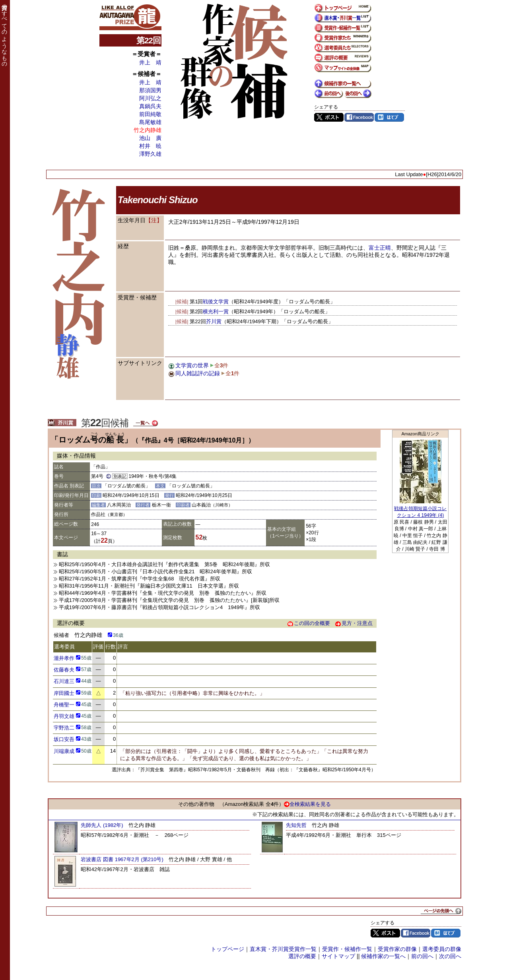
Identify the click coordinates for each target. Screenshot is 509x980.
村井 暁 (150, 146)
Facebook (359, 117)
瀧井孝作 (64, 658)
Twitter (329, 117)
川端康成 (64, 751)
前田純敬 (150, 114)
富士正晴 (380, 248)
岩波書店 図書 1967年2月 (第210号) (122, 859)
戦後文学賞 (216, 302)
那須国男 (150, 90)
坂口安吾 (64, 739)
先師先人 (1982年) (102, 825)
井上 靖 (150, 62)
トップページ (227, 949)
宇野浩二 (64, 728)
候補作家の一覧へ (383, 956)
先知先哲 (296, 825)
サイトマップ (338, 956)
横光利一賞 (216, 311)
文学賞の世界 (192, 365)
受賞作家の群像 (397, 949)
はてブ (389, 117)
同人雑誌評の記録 (198, 373)
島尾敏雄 (150, 122)
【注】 (154, 220)
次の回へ (450, 956)
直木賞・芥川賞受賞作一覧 (283, 949)
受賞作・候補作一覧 (347, 949)
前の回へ (422, 956)
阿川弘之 (150, 98)
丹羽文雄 (64, 716)
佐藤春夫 (64, 670)
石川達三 (64, 681)
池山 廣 (150, 138)
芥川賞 (214, 321)
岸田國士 (64, 693)
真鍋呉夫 (150, 106)
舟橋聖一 (64, 705)
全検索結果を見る (307, 804)
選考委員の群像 (442, 949)
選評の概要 (302, 956)
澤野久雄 (150, 154)
